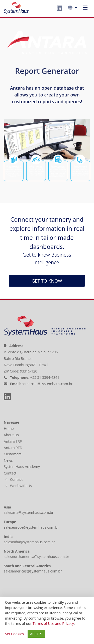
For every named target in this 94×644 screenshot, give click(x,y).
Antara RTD (14, 448)
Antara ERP (13, 441)
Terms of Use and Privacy (53, 623)
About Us (12, 435)
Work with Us (21, 486)
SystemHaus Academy (22, 467)
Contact (11, 473)
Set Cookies (14, 634)
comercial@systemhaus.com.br (47, 384)
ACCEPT (36, 634)
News (9, 460)
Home (9, 429)
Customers (13, 454)
